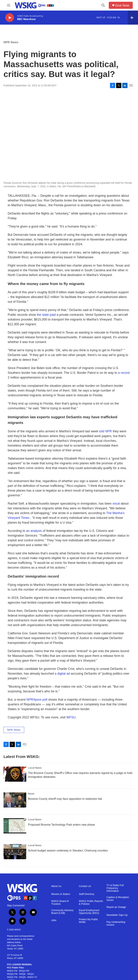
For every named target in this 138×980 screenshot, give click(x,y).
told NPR (105, 431)
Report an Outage (116, 907)
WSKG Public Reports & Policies (91, 903)
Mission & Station (61, 894)
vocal (116, 504)
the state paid (46, 315)
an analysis (34, 531)
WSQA (30, 974)
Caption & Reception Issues (118, 899)
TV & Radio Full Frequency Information (115, 888)
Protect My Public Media (88, 921)
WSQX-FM (24, 971)
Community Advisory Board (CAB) (62, 912)
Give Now (122, 5)
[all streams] (133, 18)
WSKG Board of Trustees (60, 903)
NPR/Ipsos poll (37, 700)
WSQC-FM (12, 977)
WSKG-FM (12, 971)
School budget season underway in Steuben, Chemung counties (68, 851)
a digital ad (62, 674)
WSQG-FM (12, 974)
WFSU (71, 717)
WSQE (22, 974)
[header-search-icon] (103, 5)
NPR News (11, 42)
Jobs (54, 920)
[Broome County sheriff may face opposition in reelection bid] (15, 800)
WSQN (22, 977)
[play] (10, 18)
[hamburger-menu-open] (9, 5)
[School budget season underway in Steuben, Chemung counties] (15, 852)
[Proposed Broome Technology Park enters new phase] (15, 826)
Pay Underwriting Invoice (116, 923)
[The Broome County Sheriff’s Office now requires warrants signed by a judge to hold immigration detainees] (15, 774)
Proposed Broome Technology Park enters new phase (61, 825)
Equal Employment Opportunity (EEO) (89, 912)
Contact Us (85, 886)
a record (124, 373)
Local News (35, 768)
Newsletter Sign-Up (117, 915)
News (31, 794)
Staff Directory (87, 894)
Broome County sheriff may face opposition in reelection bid (65, 799)
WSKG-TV (32, 977)
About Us (56, 886)
